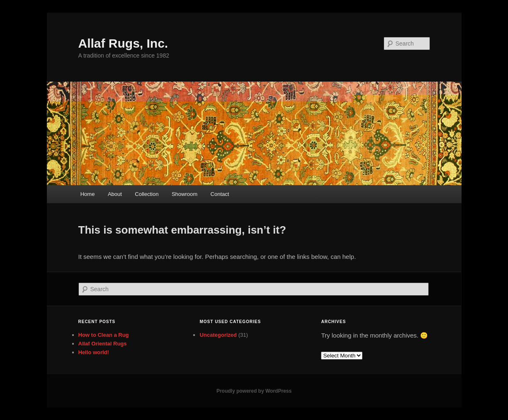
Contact (220, 194)
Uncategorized (218, 335)
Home (88, 194)
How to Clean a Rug (104, 335)
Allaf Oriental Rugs (103, 344)
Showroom (185, 194)
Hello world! (94, 352)
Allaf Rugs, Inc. (123, 43)
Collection (147, 194)
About (115, 194)
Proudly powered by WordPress (254, 391)
